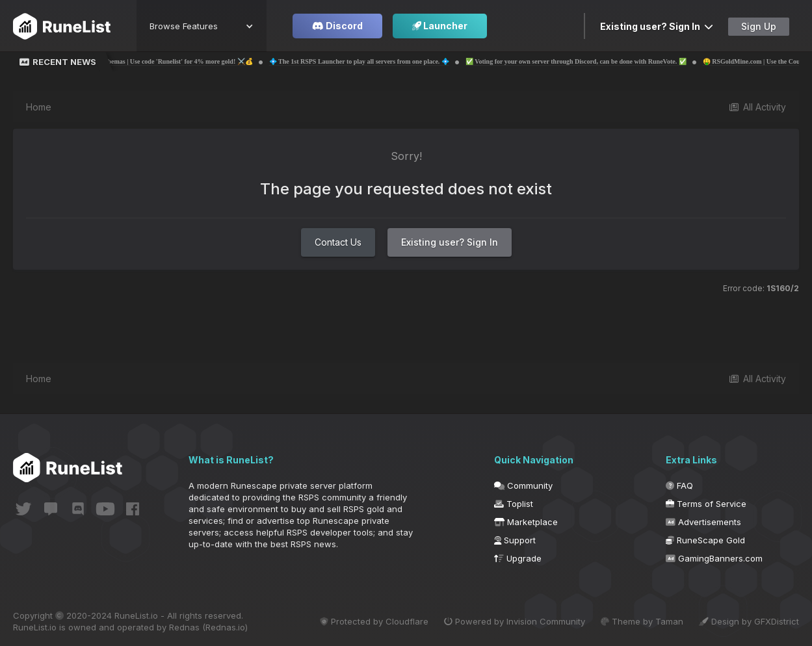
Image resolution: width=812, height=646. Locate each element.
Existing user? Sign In (657, 26)
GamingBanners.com (714, 558)
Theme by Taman (642, 621)
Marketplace (526, 522)
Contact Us (338, 242)
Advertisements (703, 522)
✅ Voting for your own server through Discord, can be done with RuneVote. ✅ (609, 61)
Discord (337, 26)
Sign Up (759, 26)
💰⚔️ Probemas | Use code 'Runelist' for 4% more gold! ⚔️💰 (199, 61)
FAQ (679, 485)
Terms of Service (706, 504)
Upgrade (518, 558)
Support (515, 540)
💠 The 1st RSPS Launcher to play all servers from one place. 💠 (392, 61)
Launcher (440, 26)
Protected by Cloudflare (374, 621)
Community (523, 485)
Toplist (514, 504)
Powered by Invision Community (515, 621)
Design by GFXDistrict (749, 621)
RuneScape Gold (705, 540)
